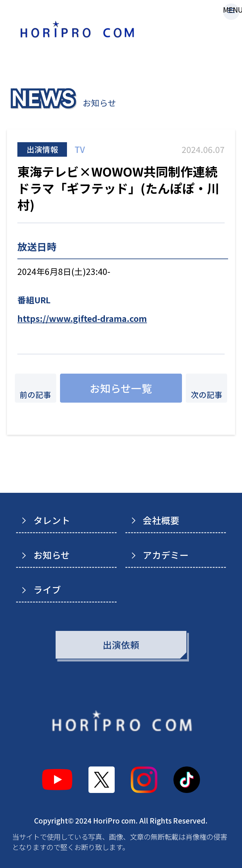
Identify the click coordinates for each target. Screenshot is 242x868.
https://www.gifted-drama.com (82, 318)
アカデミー (166, 555)
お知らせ (52, 555)
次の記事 (207, 395)
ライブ (47, 589)
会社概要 (161, 520)
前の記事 (35, 395)
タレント (52, 520)
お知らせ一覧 (121, 388)
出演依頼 (121, 645)
